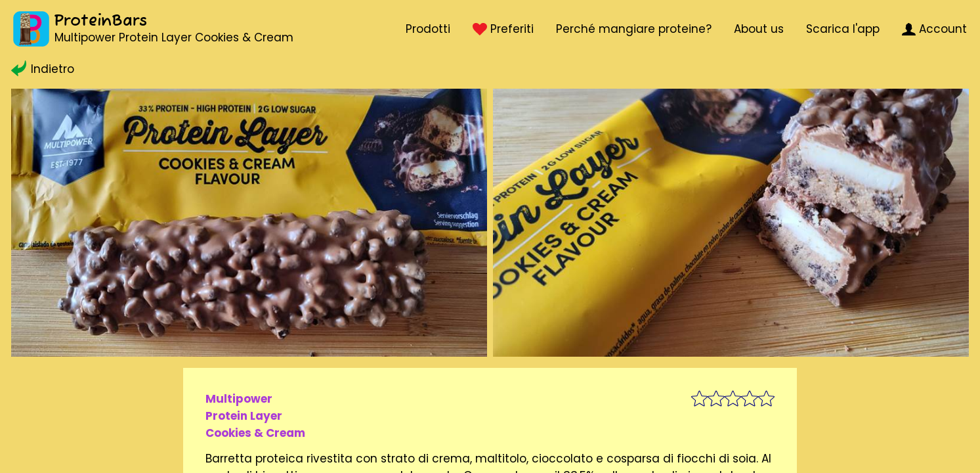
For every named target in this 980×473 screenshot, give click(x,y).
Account (934, 29)
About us (759, 29)
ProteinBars (100, 21)
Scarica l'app (843, 29)
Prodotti (428, 29)
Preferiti (503, 29)
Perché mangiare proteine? (634, 29)
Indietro (43, 69)
